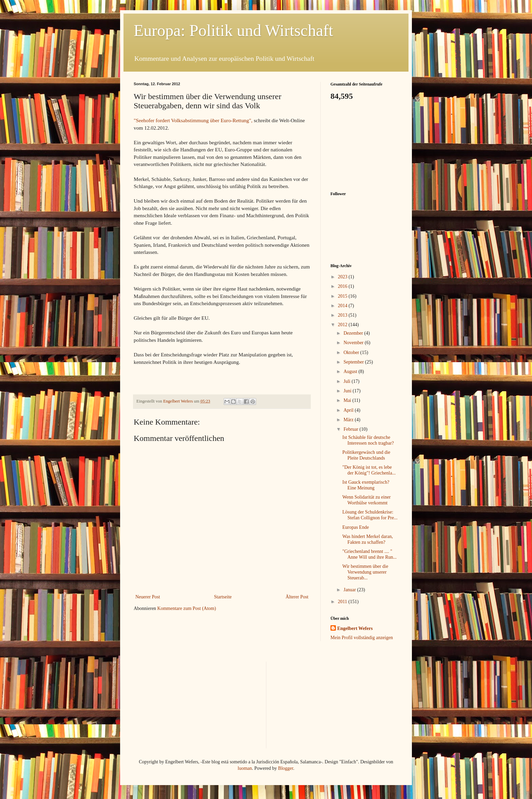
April (349, 410)
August (351, 371)
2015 (343, 296)
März (349, 420)
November (354, 343)
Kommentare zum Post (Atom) (187, 608)
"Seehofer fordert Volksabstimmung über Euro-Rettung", (194, 120)
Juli (347, 381)
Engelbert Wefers (355, 628)
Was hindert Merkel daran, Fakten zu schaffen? (368, 539)
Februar (351, 429)
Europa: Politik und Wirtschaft (233, 30)
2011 (343, 602)
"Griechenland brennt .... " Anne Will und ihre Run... (369, 554)
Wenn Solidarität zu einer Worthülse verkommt (366, 500)
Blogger (286, 768)
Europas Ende (356, 527)
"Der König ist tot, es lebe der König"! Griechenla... (369, 470)
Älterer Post (297, 597)
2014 (343, 306)
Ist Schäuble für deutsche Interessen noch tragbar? (368, 440)
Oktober (352, 352)
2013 (343, 315)
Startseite (223, 597)
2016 (343, 286)
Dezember (354, 333)
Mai (348, 400)
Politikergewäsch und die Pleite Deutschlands (366, 455)
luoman (245, 768)
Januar (350, 590)
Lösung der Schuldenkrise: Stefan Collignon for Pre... (370, 515)
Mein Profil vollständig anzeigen (362, 638)
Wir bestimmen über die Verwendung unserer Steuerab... (365, 572)
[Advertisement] (364, 145)
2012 (343, 325)
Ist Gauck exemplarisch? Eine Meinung (366, 485)
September (354, 362)
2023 (343, 277)
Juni (348, 391)
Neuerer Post (148, 597)
